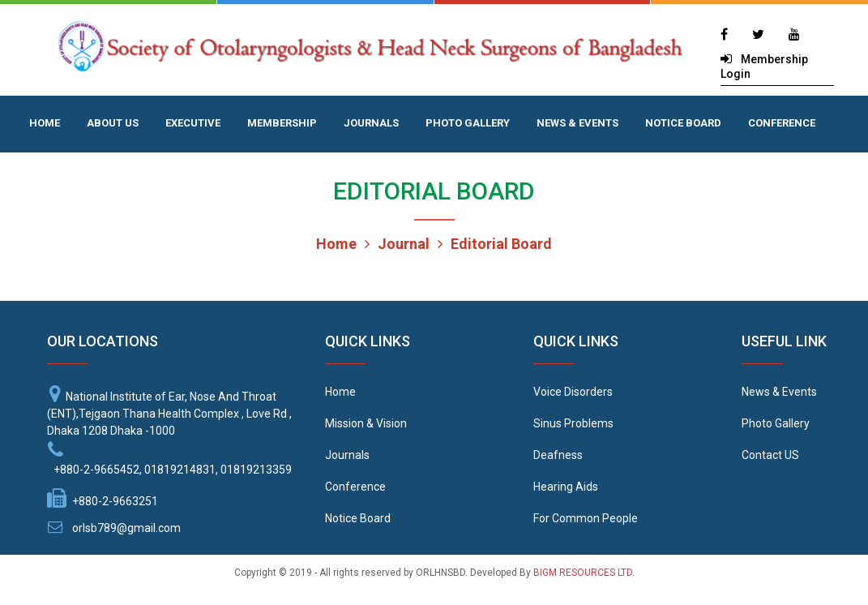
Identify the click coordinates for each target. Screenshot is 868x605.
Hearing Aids (566, 487)
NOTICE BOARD (683, 123)
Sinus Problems (573, 423)
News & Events (779, 392)
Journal (397, 244)
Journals (347, 455)
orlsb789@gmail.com (126, 528)
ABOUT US (113, 123)
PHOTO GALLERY (468, 123)
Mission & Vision (366, 423)
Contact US (770, 455)
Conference (355, 487)
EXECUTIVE (193, 123)
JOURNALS (371, 123)
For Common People (586, 518)
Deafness (558, 455)
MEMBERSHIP (282, 123)
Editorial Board (495, 244)
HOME (45, 123)
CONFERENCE (782, 123)
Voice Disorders (573, 392)
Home (336, 244)
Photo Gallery (776, 423)
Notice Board (358, 518)
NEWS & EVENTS (577, 123)
